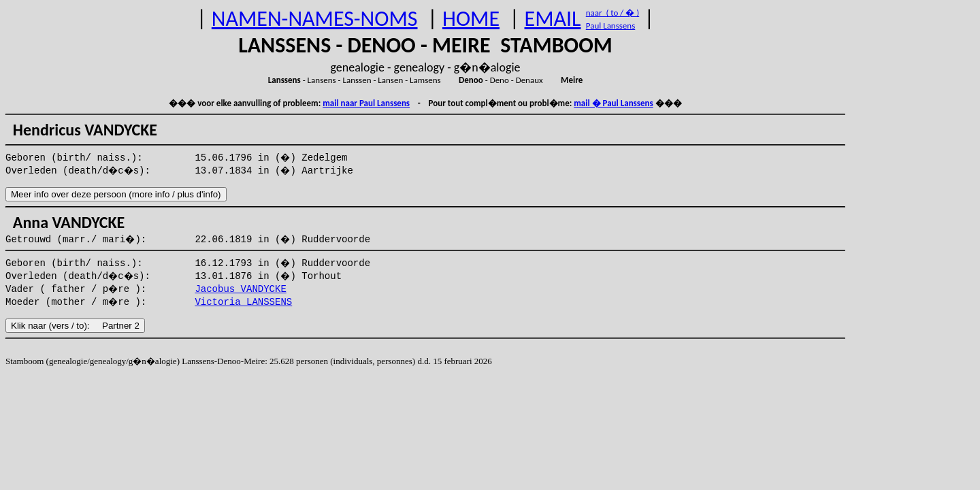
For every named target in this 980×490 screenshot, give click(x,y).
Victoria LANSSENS (243, 302)
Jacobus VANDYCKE (240, 289)
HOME (471, 19)
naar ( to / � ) (612, 13)
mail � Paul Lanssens (613, 103)
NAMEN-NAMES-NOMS (315, 19)
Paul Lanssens (611, 26)
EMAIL (553, 19)
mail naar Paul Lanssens (366, 103)
